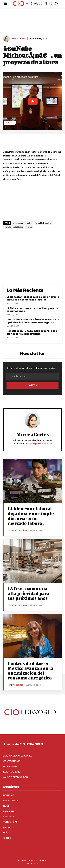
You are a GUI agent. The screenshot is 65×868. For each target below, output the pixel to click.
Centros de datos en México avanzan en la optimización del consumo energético (33, 321)
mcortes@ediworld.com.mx (40, 443)
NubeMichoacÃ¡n (43, 223)
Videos (10, 123)
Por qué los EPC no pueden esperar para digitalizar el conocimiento (32, 332)
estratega (18, 223)
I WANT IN (32, 385)
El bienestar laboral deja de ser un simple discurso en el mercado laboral (33, 298)
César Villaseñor (17, 530)
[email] (32, 376)
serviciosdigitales (14, 227)
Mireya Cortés (18, 39)
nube (29, 223)
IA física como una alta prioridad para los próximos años (32, 310)
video (29, 227)
